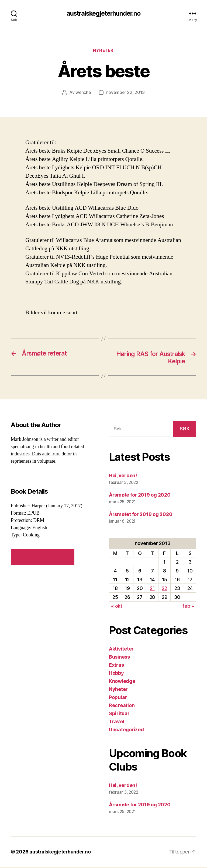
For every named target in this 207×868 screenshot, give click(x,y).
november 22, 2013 (126, 93)
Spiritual (119, 714)
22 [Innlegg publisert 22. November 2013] (164, 589)
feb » (188, 607)
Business (119, 658)
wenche (83, 93)
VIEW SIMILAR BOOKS (42, 558)
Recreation (122, 706)
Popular (118, 698)
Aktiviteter (121, 650)
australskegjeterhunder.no (103, 13)
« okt (117, 607)
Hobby (116, 674)
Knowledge (122, 682)
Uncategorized (126, 730)
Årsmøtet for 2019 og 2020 (141, 515)
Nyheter (103, 51)
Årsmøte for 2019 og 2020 (140, 496)
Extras (116, 666)
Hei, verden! (123, 476)
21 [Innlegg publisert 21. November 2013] (152, 589)
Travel (116, 722)
